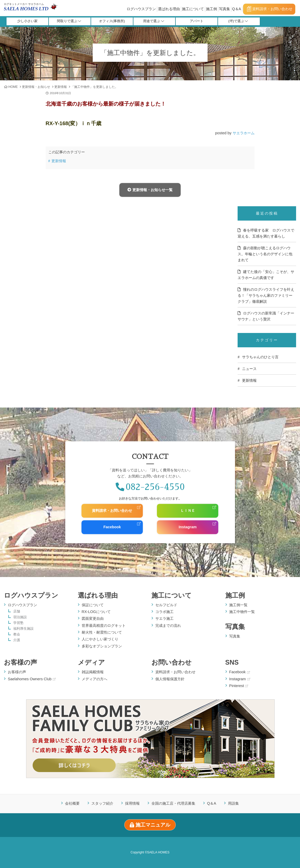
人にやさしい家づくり (100, 639)
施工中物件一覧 (242, 612)
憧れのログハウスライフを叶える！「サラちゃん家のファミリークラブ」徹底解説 (266, 295)
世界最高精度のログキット (104, 626)
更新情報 (61, 87)
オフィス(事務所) (112, 22)
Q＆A (237, 9)
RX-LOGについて (96, 612)
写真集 (225, 9)
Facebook (112, 527)
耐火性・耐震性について (102, 632)
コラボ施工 (164, 612)
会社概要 (72, 804)
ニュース (249, 369)
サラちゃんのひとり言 (260, 357)
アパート (197, 22)
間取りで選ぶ (69, 22)
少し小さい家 (27, 22)
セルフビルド (166, 605)
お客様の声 (20, 662)
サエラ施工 (164, 618)
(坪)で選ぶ (238, 22)
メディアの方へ (95, 679)
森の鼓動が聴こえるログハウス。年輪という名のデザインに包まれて (265, 254)
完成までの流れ (168, 626)
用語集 (233, 804)
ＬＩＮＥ (188, 511)
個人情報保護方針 (170, 679)
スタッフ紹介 (102, 804)
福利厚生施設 (23, 629)
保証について (93, 605)
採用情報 (132, 804)
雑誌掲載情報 (93, 672)
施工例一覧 (238, 605)
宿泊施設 (20, 617)
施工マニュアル (150, 825)
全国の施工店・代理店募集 (173, 804)
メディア (91, 662)
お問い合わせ (172, 662)
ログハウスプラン (141, 9)
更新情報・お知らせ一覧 (150, 190)
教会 (17, 635)
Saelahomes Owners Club (32, 679)
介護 (17, 640)
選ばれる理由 (169, 9)
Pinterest (239, 686)
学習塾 (18, 623)
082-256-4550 (150, 487)
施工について (193, 9)
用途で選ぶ (154, 22)
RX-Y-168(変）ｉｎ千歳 (73, 123)
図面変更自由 (93, 618)
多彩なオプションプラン (102, 646)
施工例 (211, 9)
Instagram (188, 527)
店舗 (17, 612)
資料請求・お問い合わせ (269, 9)
